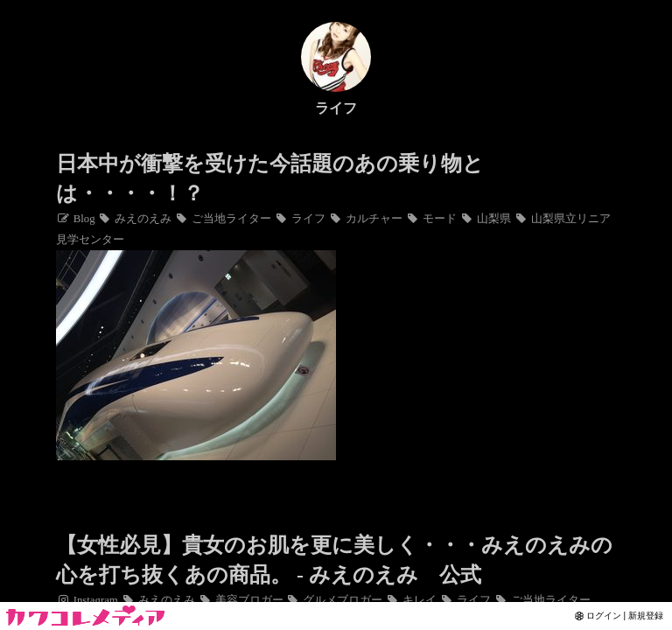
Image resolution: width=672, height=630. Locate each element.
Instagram (87, 600)
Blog (76, 219)
